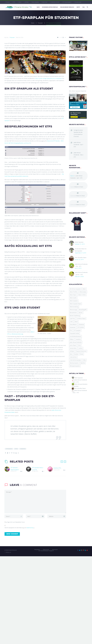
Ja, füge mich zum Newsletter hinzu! (15, 522)
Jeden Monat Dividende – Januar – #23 (81, 273)
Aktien (20, 2)
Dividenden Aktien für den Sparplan (81, 250)
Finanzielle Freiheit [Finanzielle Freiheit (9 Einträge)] (74, 333)
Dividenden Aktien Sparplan (50, 7)
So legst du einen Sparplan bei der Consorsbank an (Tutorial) (78, 133)
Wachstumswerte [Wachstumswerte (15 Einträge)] (74, 363)
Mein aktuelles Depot (81, 257)
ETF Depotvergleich (67, 2)
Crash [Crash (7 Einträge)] (71, 322)
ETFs (14, 2)
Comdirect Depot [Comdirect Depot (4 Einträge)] (81, 319)
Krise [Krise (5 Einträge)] (79, 345)
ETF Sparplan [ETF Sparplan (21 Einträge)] (77, 330)
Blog (38, 7)
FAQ (83, 7)
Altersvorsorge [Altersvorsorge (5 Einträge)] (73, 310)
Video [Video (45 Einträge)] (84, 360)
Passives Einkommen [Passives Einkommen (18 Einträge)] (81, 351)
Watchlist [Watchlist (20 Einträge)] (83, 363)
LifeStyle (27, 2)
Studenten (23, 449)
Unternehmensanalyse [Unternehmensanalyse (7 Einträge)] (75, 360)
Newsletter (37, 550)
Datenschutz (30, 528)
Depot (78, 7)
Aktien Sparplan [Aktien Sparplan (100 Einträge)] (74, 301)
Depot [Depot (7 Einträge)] (76, 322)
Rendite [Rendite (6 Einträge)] (76, 354)
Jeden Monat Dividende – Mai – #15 (81, 265)
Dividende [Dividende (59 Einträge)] (81, 324)
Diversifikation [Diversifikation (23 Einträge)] (73, 324)
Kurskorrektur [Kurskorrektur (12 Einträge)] (73, 348)
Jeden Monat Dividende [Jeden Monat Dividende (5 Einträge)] (76, 342)
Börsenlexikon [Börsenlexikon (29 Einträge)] (73, 313)
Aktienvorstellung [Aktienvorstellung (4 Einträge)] (74, 307)
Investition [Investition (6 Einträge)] (78, 339)
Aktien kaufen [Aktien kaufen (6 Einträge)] (73, 298)
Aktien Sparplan (79, 242)
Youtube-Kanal (78, 2)
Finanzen (8, 2)
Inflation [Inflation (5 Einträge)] (72, 339)
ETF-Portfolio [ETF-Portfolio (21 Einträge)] (81, 327)
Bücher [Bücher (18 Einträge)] (81, 313)
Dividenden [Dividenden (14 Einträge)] (73, 327)
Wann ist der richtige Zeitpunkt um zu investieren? (49, 78)
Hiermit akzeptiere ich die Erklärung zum (19, 528)
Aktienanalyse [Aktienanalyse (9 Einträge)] (83, 292)
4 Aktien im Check (79, 187)
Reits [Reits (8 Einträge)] (71, 354)
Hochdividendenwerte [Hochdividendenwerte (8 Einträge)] (75, 336)
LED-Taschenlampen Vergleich (46, 551)
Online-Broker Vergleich (67, 7)
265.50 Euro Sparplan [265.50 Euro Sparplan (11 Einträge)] (75, 289)
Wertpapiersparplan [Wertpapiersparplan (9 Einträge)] (75, 366)
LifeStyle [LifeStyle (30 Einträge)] (72, 351)
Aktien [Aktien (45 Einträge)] (84, 289)
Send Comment (12, 534)
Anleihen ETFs (57, 468)
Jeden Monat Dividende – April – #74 (79, 145)
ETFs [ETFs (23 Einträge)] (71, 330)
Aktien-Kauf (45, 2)
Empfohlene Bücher (55, 2)
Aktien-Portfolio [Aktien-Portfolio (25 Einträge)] (74, 292)
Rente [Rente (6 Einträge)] (82, 354)
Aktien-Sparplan (35, 2)
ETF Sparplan (9, 449)
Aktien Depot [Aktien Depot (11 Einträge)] (73, 295)
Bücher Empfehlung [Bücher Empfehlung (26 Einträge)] (75, 316)
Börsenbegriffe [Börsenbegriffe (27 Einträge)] (83, 310)
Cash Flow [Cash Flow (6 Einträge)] (72, 319)
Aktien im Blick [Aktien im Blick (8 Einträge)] (82, 295)
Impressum (55, 550)
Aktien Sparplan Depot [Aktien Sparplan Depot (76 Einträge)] (75, 304)
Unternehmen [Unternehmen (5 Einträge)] (73, 357)
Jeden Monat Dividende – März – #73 (79, 155)
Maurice (72, 176)
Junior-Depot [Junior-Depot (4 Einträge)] (73, 345)
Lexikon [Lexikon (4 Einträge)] (81, 348)
